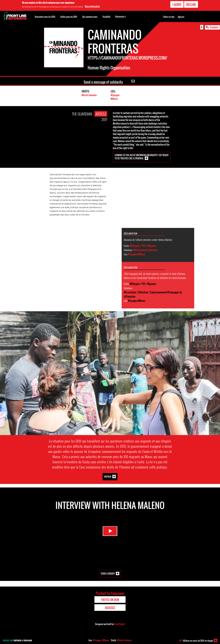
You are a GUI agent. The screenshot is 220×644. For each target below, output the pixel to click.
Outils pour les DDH (69, 17)
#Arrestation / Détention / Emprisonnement (145, 292)
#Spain (108, 476)
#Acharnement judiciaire (145, 250)
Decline (191, 4)
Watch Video (110, 532)
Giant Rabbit (120, 624)
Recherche (121, 16)
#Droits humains (89, 95)
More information (92, 6)
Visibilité (106, 17)
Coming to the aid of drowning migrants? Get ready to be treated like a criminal (142, 157)
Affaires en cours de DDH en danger (196, 641)
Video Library (108, 573)
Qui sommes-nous (90, 17)
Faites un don (169, 17)
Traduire (214, 27)
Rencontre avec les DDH (45, 17)
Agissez (181, 17)
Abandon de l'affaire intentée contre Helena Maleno (148, 239)
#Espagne (115, 95)
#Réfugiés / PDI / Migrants (143, 246)
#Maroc (114, 99)
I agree (177, 4)
